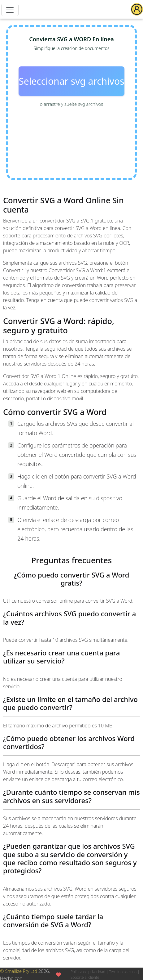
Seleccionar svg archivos (71, 81)
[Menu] (10, 10)
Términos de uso (123, 972)
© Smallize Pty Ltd (19, 971)
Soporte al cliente (85, 977)
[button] (137, 9)
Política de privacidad (88, 972)
